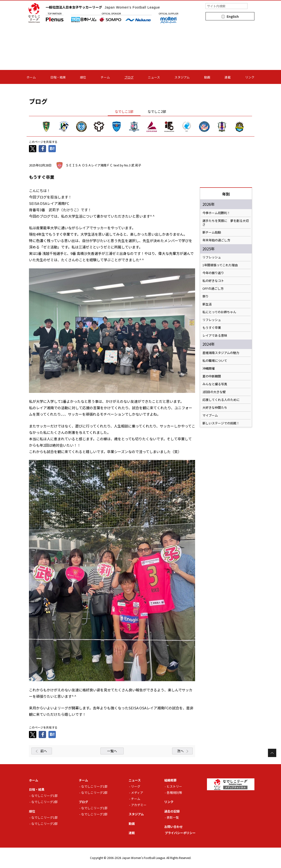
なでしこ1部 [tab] (124, 111)
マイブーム (210, 415)
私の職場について (215, 361)
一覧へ (112, 751)
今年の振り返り (213, 273)
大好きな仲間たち (215, 408)
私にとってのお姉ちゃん (219, 312)
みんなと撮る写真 (215, 384)
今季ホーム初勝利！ (216, 213)
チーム (105, 77)
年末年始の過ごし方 (216, 240)
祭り (206, 296)
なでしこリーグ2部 (44, 802)
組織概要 (170, 780)
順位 (83, 77)
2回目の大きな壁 (214, 392)
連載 (228, 77)
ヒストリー (174, 786)
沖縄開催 (209, 368)
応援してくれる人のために (221, 400)
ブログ (129, 77)
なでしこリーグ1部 (44, 796)
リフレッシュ (212, 257)
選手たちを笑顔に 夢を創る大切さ (226, 223)
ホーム (31, 77)
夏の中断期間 (212, 376)
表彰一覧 (173, 817)
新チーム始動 (212, 232)
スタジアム (182, 77)
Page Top (272, 753)
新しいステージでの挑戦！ (221, 423)
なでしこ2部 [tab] (157, 111)
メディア (137, 792)
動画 (207, 77)
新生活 (207, 304)
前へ (44, 751)
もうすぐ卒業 (212, 328)
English (233, 16)
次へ (180, 751)
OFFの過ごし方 (213, 289)
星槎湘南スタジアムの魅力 (221, 353)
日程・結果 (58, 77)
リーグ (136, 786)
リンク (250, 77)
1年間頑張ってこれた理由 (220, 265)
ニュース (154, 77)
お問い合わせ (173, 827)
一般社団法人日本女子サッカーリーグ (103, 7)
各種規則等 (174, 792)
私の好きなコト (213, 281)
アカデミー (139, 805)
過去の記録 (172, 811)
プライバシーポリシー (180, 833)
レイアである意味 (215, 335)
